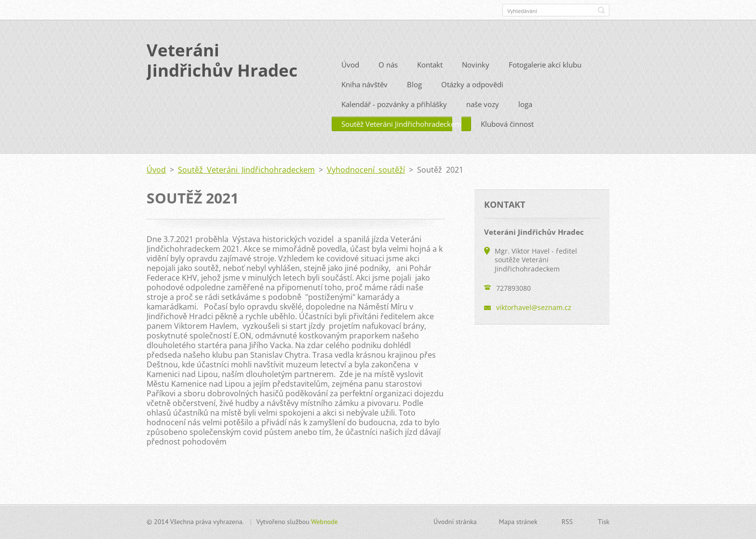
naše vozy (483, 119)
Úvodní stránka (455, 526)
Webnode (324, 526)
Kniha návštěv (364, 99)
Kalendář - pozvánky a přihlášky (394, 119)
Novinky (476, 79)
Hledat (601, 10)
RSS (567, 526)
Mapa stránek (518, 526)
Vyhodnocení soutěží (366, 184)
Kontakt (430, 79)
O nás (388, 79)
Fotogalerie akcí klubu (545, 79)
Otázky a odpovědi (472, 99)
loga (525, 119)
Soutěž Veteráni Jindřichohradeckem (401, 138)
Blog (414, 99)
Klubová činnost (507, 138)
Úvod (350, 79)
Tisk (604, 526)
